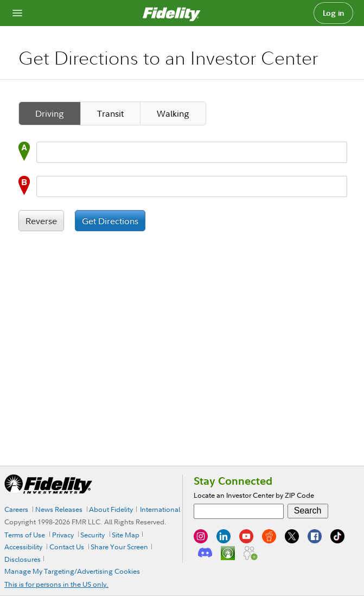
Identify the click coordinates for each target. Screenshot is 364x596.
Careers (16, 509)
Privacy (63, 535)
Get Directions (110, 221)
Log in (334, 13)
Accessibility (23, 547)
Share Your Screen (119, 547)
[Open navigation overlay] (17, 13)
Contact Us (67, 547)
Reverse (41, 221)
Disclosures (23, 559)
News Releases (59, 509)
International (160, 509)
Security (92, 535)
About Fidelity (111, 509)
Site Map (126, 535)
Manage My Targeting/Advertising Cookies (72, 571)
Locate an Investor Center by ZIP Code (254, 495)
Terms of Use (25, 535)
